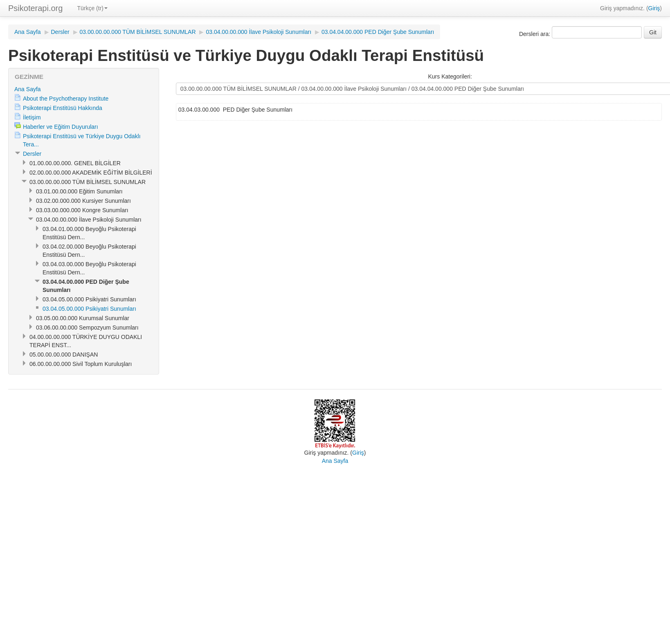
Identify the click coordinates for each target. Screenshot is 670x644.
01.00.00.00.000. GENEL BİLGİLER (75, 163)
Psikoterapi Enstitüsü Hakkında (63, 108)
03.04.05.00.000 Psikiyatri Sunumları (89, 299)
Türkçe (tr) (92, 8)
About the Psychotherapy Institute (66, 99)
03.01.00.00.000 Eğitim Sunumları (79, 191)
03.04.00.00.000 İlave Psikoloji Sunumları (259, 32)
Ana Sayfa (28, 32)
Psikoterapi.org (35, 8)
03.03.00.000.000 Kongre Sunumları (82, 210)
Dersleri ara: (535, 34)
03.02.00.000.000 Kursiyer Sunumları (83, 201)
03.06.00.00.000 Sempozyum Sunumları (87, 328)
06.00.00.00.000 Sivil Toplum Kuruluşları (81, 364)
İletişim (32, 117)
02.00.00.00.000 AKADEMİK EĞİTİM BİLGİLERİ (91, 173)
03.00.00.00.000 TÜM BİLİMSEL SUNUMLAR (138, 32)
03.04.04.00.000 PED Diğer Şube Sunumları (378, 32)
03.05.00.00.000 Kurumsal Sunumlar (83, 318)
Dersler (60, 32)
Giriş (654, 8)
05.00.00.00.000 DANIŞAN (64, 355)
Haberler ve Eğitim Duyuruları (61, 127)
